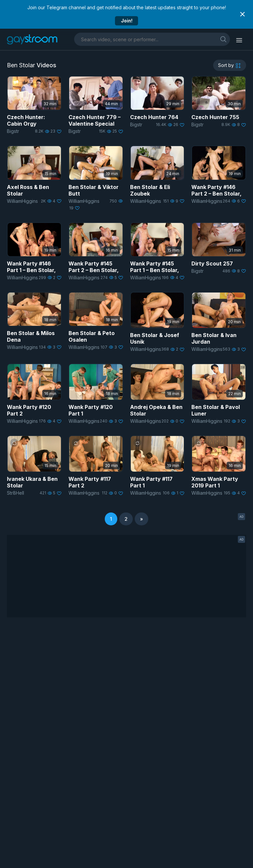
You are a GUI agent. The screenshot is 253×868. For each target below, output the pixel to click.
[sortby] (230, 65)
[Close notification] (242, 14)
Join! (127, 21)
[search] (223, 39)
